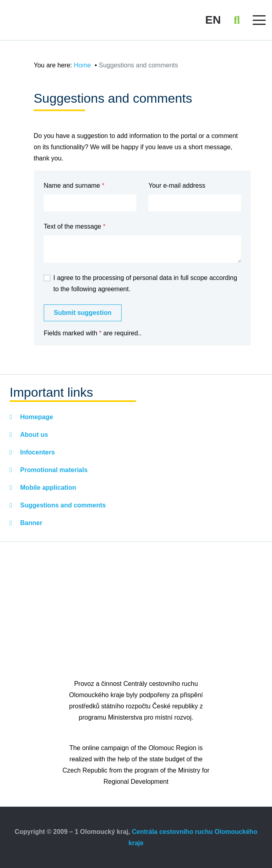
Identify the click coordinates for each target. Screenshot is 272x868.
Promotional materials (53, 470)
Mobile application (47, 488)
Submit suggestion (83, 313)
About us (33, 435)
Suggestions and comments (62, 505)
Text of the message (72, 226)
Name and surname (72, 186)
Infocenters (37, 452)
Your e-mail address (177, 186)
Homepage (36, 417)
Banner (30, 523)
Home (82, 65)
